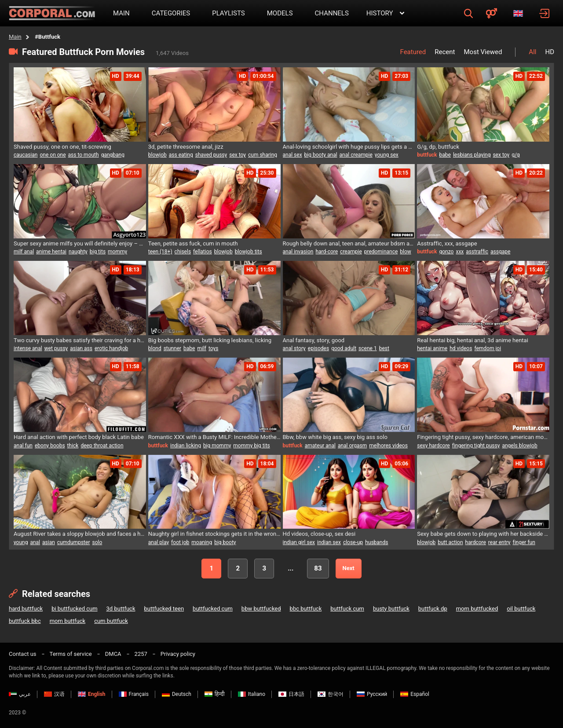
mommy (117, 252)
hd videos (461, 348)
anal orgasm (352, 446)
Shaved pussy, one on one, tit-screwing (62, 147)
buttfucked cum (213, 609)
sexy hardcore (433, 446)
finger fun (524, 542)
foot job (180, 542)
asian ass (81, 348)
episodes (318, 348)
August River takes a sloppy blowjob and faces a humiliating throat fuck (80, 534)
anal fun (23, 446)
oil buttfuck (521, 609)
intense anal (28, 348)
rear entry (499, 542)
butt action (450, 542)
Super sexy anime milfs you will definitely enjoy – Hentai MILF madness (80, 243)
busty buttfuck (391, 609)
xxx (460, 252)
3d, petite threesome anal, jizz (186, 147)
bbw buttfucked (261, 609)
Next (349, 568)
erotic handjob (111, 348)
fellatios (203, 252)
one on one (53, 155)
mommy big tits (251, 446)
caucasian (26, 155)
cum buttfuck (111, 621)
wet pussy (56, 348)
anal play (159, 542)
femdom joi (488, 348)
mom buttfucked (477, 609)
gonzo (447, 252)
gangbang (113, 155)
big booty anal (321, 155)
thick (73, 446)
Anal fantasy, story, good (314, 340)
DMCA (113, 654)
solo (97, 542)
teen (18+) (160, 252)
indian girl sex (299, 542)
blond (155, 348)
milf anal (24, 252)
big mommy (217, 446)
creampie (351, 252)
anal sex (292, 155)
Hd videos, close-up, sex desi (319, 534)
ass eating (181, 155)
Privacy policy (178, 654)
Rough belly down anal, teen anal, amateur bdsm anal (349, 243)
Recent (445, 52)
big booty (225, 542)
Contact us (23, 654)
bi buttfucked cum (74, 609)
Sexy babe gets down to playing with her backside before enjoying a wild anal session (483, 534)
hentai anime (432, 348)
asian (49, 542)
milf (202, 348)
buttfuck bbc (25, 621)
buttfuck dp (433, 609)
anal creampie (356, 155)
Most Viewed (483, 52)
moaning (202, 542)
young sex (387, 155)
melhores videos (388, 446)
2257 (141, 654)
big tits (98, 252)
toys (213, 348)
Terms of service (71, 654)
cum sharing (263, 155)
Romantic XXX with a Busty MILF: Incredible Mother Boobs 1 (214, 437)
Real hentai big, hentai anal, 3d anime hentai (473, 340)
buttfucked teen (164, 609)
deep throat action (102, 446)
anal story (294, 348)
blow (406, 252)
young (21, 542)
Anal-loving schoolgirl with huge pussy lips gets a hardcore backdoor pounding (349, 147)
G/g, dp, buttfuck (438, 147)
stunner (172, 348)
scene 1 (368, 348)
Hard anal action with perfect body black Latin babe (79, 437)
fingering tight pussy (476, 446)
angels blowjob (519, 446)
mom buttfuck (68, 621)
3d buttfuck (121, 609)
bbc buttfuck (306, 609)
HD (550, 52)
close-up (353, 542)
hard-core (327, 252)
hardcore (476, 542)
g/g (515, 155)
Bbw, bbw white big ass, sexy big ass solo (335, 437)
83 (318, 568)
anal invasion (298, 252)
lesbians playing (472, 155)
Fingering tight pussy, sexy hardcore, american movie (483, 437)
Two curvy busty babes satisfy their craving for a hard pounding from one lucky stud (80, 340)
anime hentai (51, 252)
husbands (377, 542)
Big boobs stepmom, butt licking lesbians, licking (210, 340)
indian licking (186, 446)
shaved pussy (211, 155)
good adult (344, 348)
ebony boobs (50, 446)
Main (15, 37)
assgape (500, 252)
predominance (381, 252)
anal (35, 542)
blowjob (157, 155)
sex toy (238, 155)
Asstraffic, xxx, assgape (447, 243)
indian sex (329, 542)
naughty (78, 252)
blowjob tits (249, 252)
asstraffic (477, 252)
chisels (183, 252)
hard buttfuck (26, 609)
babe (445, 155)
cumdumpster (74, 542)
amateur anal (320, 446)
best (384, 348)
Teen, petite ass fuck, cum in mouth (193, 243)
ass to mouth (84, 155)
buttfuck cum (347, 609)
